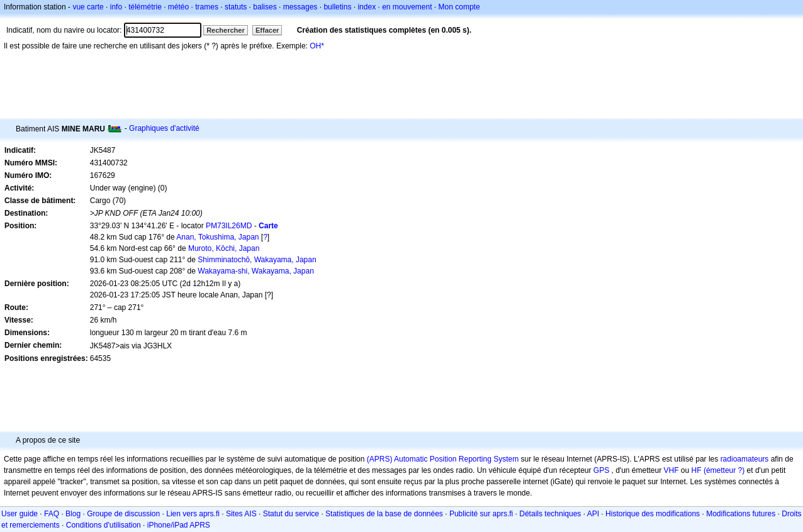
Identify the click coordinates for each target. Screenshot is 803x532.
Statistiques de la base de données (384, 514)
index (367, 7)
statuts (236, 7)
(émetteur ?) (724, 470)
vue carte (88, 7)
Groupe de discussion (123, 514)
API (593, 514)
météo (178, 7)
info (116, 7)
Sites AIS (241, 514)
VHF (671, 470)
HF (697, 470)
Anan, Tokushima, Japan (217, 237)
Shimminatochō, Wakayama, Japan (257, 260)
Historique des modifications (653, 514)
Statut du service (291, 514)
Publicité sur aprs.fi (481, 514)
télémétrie (145, 7)
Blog (73, 514)
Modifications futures (741, 514)
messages (300, 7)
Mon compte (459, 7)
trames (207, 7)
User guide (20, 514)
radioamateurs (745, 459)
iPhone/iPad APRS (179, 525)
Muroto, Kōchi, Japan (224, 248)
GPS (601, 470)
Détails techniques (550, 514)
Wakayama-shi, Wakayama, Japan (256, 271)
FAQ (52, 514)
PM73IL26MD (229, 226)
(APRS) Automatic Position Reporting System (443, 459)
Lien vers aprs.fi (193, 514)
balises (265, 7)
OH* (317, 46)
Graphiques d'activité (164, 128)
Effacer (267, 30)
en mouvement (407, 7)
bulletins (337, 7)
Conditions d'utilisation (104, 525)
